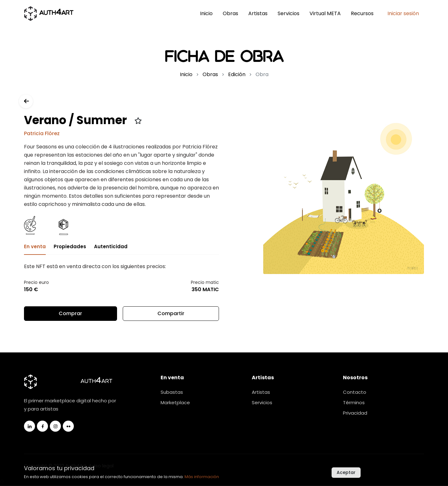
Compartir (171, 316)
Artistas (258, 13)
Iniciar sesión (403, 13)
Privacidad (355, 413)
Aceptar (346, 472)
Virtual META (325, 13)
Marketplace (175, 403)
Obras (230, 13)
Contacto (355, 392)
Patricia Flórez (42, 134)
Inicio (206, 13)
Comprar (70, 314)
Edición (237, 74)
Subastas (172, 392)
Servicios (289, 13)
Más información (202, 477)
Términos (354, 403)
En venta (35, 247)
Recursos (362, 13)
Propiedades (70, 247)
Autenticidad (111, 247)
